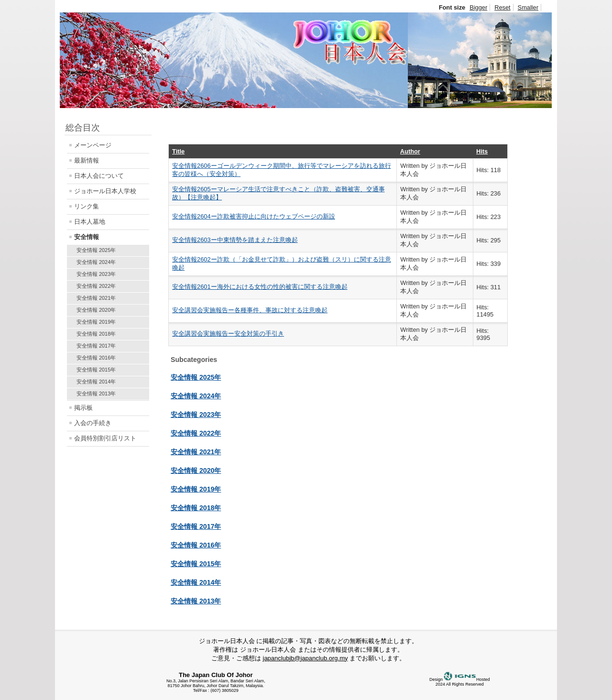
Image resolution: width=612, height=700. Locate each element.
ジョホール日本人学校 (105, 191)
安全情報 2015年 (96, 370)
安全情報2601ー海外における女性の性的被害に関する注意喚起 (260, 287)
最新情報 (87, 160)
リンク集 (87, 206)
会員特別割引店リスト (105, 438)
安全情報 (87, 237)
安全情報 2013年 (96, 394)
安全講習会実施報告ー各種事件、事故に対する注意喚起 (250, 310)
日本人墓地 (90, 222)
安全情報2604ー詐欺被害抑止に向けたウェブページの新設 (253, 216)
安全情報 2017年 (96, 346)
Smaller (528, 7)
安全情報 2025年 (96, 250)
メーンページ (93, 145)
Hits (482, 151)
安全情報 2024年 (96, 262)
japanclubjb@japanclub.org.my (306, 658)
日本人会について (99, 176)
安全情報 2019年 (96, 322)
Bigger (478, 7)
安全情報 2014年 (96, 382)
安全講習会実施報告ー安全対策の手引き (228, 334)
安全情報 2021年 (96, 298)
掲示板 (83, 408)
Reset (502, 7)
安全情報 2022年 (96, 286)
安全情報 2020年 (96, 310)
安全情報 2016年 (96, 358)
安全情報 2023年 (96, 274)
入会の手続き (93, 423)
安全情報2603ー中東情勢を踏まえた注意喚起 (235, 240)
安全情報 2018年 (96, 334)
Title (178, 151)
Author (410, 151)
